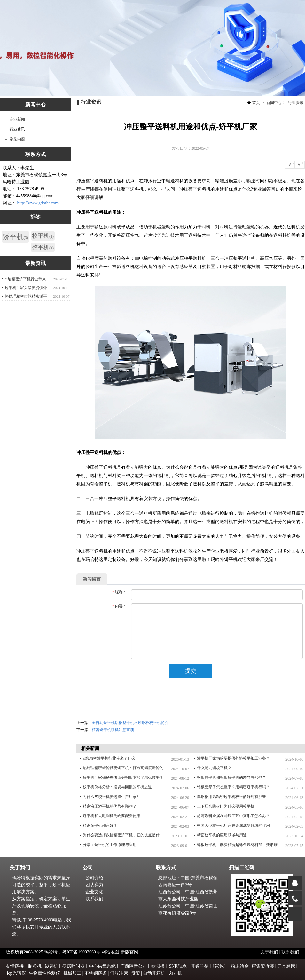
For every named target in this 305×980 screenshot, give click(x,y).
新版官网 (129, 952)
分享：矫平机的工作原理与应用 (110, 845)
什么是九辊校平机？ (214, 768)
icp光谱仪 (16, 973)
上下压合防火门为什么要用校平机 (226, 806)
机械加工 (72, 973)
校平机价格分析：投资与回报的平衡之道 (117, 787)
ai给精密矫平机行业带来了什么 (109, 758)
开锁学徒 (200, 966)
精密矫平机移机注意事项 (113, 730)
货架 (136, 973)
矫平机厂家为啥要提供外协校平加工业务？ (233, 758)
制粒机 (35, 966)
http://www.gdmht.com (38, 203)
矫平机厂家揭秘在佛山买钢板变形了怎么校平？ (123, 777)
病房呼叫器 (74, 966)
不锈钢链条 (96, 973)
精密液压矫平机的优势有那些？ (110, 806)
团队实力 (94, 885)
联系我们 (94, 899)
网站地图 (110, 952)
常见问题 (17, 139)
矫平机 (15, 237)
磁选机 (51, 966)
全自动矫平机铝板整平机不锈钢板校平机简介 (130, 723)
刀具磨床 (286, 966)
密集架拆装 (263, 966)
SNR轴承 (178, 966)
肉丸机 (175, 973)
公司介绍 (94, 878)
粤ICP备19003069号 (81, 952)
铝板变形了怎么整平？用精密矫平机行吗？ (233, 787)
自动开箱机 (154, 973)
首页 (256, 103)
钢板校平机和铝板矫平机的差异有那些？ (231, 777)
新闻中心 (274, 103)
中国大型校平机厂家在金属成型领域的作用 (233, 825)
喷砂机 (220, 966)
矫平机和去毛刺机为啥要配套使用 (112, 816)
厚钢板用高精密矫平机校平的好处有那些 (231, 797)
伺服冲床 (119, 973)
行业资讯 (296, 103)
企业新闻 (17, 119)
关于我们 (270, 952)
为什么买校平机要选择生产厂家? (110, 797)
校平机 (43, 236)
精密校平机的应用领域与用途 (222, 835)
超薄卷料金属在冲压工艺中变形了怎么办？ (233, 816)
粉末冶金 (240, 966)
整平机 (43, 247)
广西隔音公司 (134, 966)
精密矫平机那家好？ (100, 825)
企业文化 (94, 892)
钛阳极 (158, 966)
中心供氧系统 (102, 966)
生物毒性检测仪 (44, 973)
